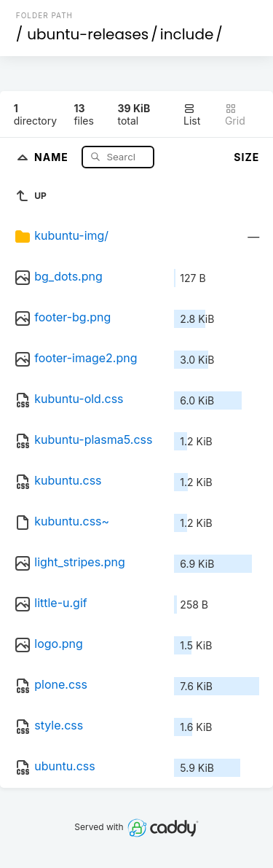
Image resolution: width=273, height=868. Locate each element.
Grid (235, 115)
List (192, 115)
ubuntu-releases (88, 34)
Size (246, 157)
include (187, 34)
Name (53, 156)
